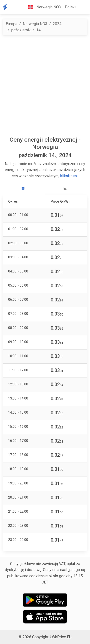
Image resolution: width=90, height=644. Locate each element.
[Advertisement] (45, 86)
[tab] (24, 189)
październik (21, 30)
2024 (57, 24)
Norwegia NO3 (35, 24)
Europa (12, 24)
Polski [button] (70, 7)
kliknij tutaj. (69, 176)
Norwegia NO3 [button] (43, 7)
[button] (81, 7)
